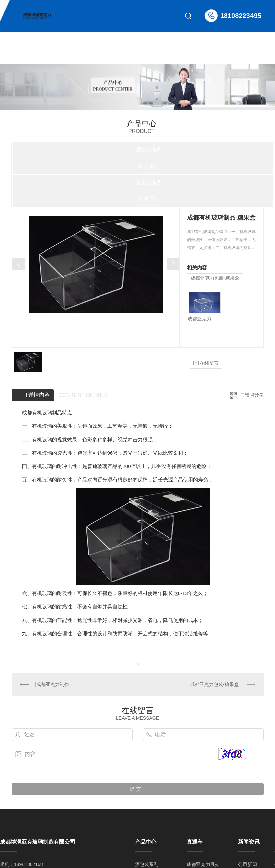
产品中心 (169, 54)
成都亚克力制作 (53, 684)
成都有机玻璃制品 (42, 413)
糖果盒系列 (149, 182)
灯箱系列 (149, 199)
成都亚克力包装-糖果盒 (215, 278)
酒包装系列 (149, 150)
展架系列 (149, 166)
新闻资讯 (210, 54)
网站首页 (148, 54)
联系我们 (251, 54)
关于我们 (230, 54)
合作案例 (189, 54)
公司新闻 (247, 864)
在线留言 (206, 363)
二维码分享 (252, 395)
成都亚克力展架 (203, 864)
